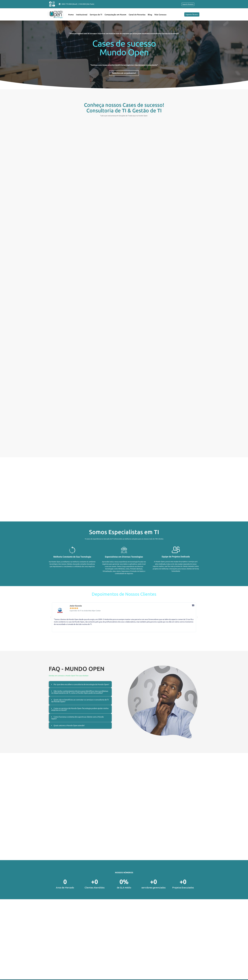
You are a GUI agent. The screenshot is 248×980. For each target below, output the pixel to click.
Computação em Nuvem (115, 14)
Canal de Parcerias (137, 14)
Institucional (82, 14)
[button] (51, 617)
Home (71, 14)
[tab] (80, 686)
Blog (150, 14)
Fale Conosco (160, 14)
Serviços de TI (96, 14)
